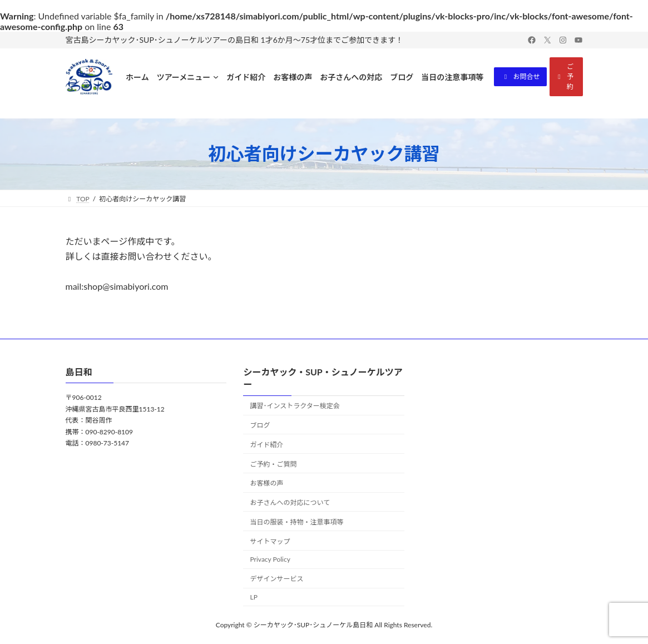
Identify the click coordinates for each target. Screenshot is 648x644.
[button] (520, 77)
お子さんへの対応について (290, 502)
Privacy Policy (270, 559)
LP (253, 597)
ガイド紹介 (266, 444)
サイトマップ (270, 541)
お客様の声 (266, 483)
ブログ (260, 425)
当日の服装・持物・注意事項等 (296, 521)
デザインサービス (276, 579)
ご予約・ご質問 (273, 464)
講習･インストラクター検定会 (295, 406)
